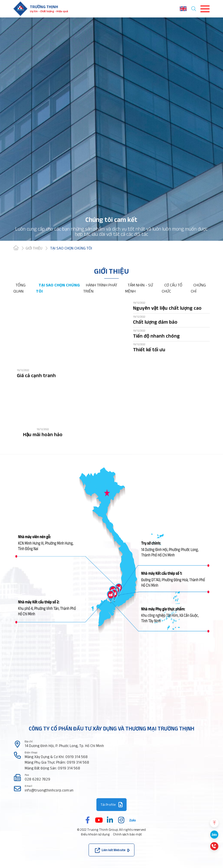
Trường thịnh (44, 7)
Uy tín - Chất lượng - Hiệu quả (49, 11)
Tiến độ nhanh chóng (156, 336)
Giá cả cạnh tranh (36, 375)
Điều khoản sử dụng (95, 834)
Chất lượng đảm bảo (155, 322)
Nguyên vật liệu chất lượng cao (167, 308)
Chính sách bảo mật (127, 834)
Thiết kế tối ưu (149, 349)
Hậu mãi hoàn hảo (43, 434)
